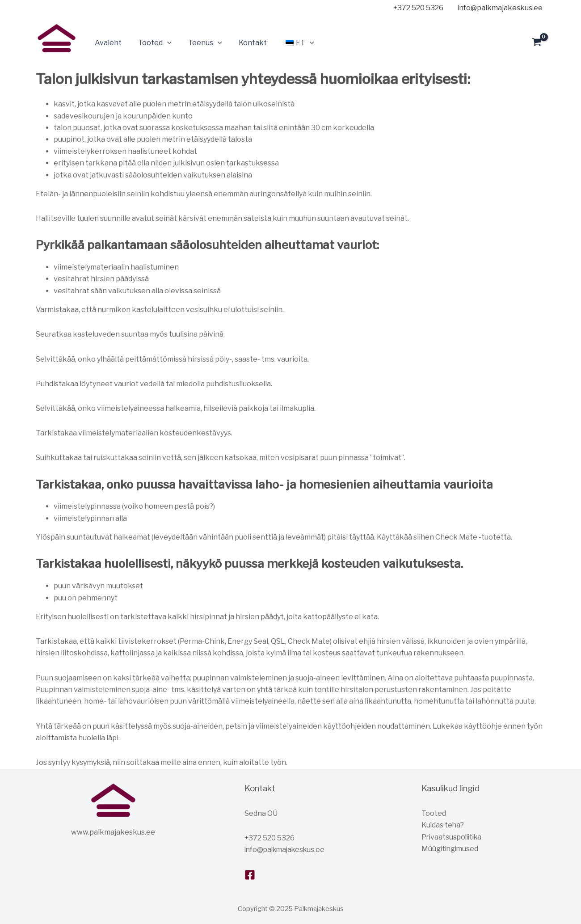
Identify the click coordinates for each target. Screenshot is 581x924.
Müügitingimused (451, 849)
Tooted (151, 43)
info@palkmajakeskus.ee (287, 850)
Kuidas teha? (443, 825)
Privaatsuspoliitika (453, 837)
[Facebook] (250, 875)
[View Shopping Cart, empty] (537, 43)
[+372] (417, 8)
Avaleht (107, 43)
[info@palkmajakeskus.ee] (498, 8)
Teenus (199, 43)
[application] (164, 43)
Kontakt (244, 43)
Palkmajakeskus (39, 58)
